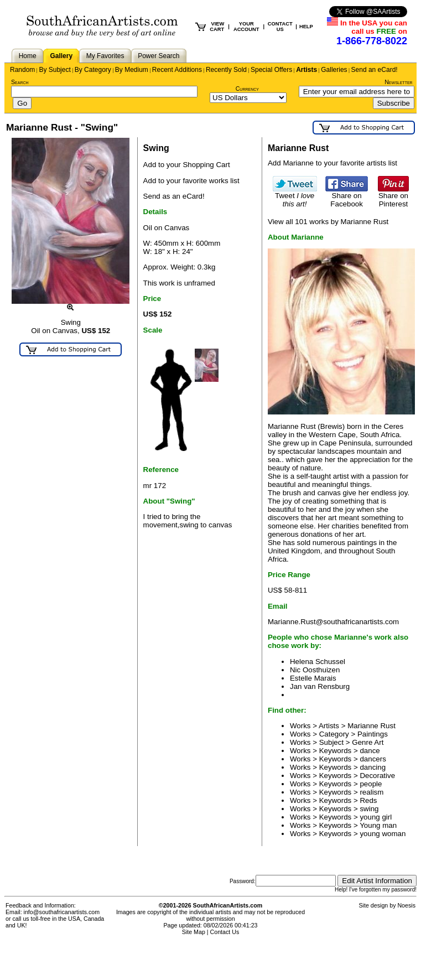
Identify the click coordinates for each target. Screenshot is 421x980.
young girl (376, 817)
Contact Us (225, 932)
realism (371, 792)
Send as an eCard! (174, 196)
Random (22, 70)
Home (28, 56)
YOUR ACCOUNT (246, 27)
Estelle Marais (313, 678)
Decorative (377, 776)
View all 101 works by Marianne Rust (328, 222)
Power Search (158, 56)
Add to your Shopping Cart (187, 165)
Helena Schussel (318, 662)
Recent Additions (177, 70)
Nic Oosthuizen (315, 670)
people (371, 784)
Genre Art (368, 742)
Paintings (373, 734)
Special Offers (271, 70)
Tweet (295, 196)
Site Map (194, 932)
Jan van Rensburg (320, 686)
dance (370, 751)
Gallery (61, 56)
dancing (373, 767)
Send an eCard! (375, 70)
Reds (368, 800)
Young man (378, 825)
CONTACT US (280, 27)
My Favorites (105, 56)
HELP (306, 27)
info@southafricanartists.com (62, 912)
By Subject (54, 70)
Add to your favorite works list (191, 181)
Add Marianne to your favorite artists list (332, 163)
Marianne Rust (371, 726)
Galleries (334, 70)
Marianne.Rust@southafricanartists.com (333, 622)
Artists (306, 70)
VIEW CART (217, 27)
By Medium (132, 70)
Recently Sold (226, 70)
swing (369, 809)
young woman (383, 834)
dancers (373, 759)
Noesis (406, 905)
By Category (93, 70)
